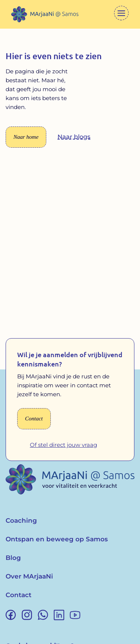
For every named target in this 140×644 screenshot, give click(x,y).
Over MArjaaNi (29, 576)
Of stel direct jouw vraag (63, 445)
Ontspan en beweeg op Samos (57, 539)
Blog (13, 558)
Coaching (21, 520)
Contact (18, 595)
